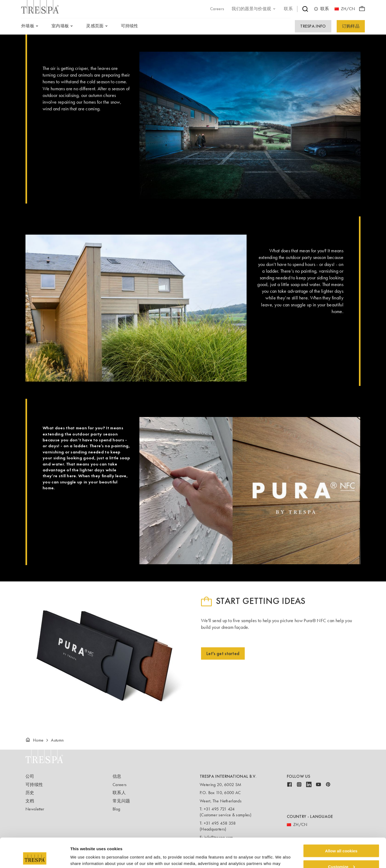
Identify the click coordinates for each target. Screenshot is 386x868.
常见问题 (121, 801)
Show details (83, 857)
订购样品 (351, 26)
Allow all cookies (341, 823)
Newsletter (35, 809)
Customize (342, 839)
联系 (322, 9)
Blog (116, 809)
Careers (120, 785)
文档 (30, 801)
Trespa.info (313, 26)
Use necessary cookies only (341, 855)
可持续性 (34, 785)
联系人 (119, 793)
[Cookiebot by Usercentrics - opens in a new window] (35, 858)
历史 (30, 793)
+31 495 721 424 (219, 809)
